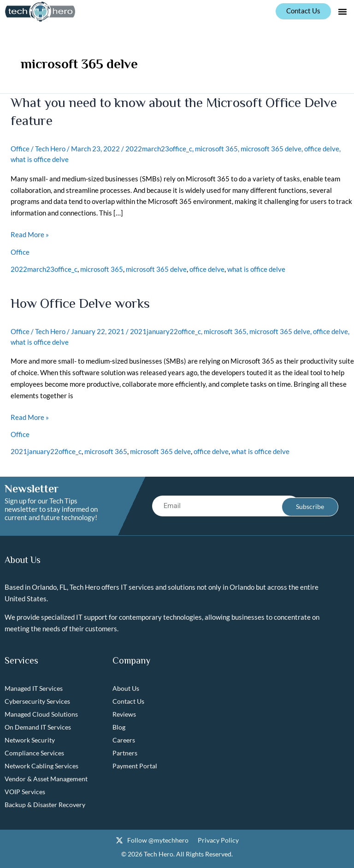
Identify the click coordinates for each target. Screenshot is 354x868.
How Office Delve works (82, 302)
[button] (342, 12)
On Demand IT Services (38, 725)
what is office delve (40, 158)
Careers (124, 738)
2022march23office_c (159, 148)
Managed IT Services (34, 686)
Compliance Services (34, 751)
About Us (126, 686)
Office (20, 148)
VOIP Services (25, 789)
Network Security (30, 738)
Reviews (124, 712)
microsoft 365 (216, 148)
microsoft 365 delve (271, 148)
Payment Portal (135, 763)
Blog (119, 725)
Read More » (30, 233)
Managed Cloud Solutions (41, 712)
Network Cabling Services (41, 763)
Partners (125, 751)
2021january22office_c (165, 329)
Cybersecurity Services (37, 699)
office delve (322, 148)
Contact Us (128, 699)
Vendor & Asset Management (46, 776)
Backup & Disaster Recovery (45, 802)
